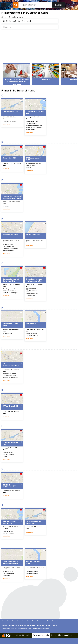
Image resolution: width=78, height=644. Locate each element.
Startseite (26, 635)
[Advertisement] (39, 47)
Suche (53, 635)
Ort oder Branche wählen (12, 17)
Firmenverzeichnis (41, 635)
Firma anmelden (65, 635)
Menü (18, 635)
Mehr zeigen (6, 124)
